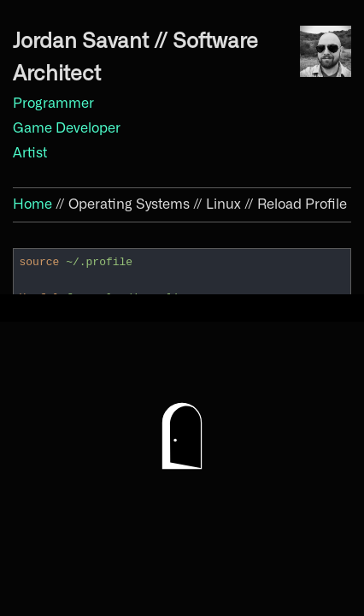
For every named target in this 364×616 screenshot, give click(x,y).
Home (32, 204)
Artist (30, 153)
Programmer (53, 104)
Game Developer (67, 128)
